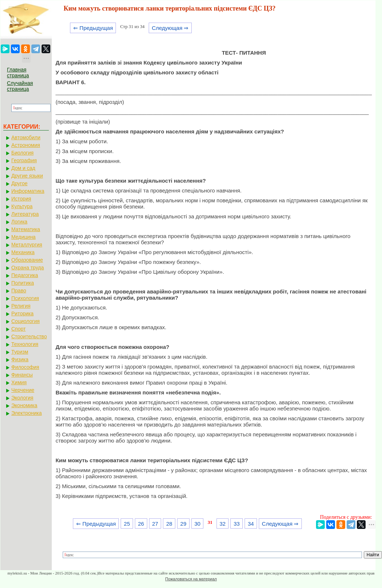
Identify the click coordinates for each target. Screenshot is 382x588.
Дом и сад (23, 168)
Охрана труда (28, 268)
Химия (19, 382)
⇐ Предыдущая (93, 28)
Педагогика (25, 275)
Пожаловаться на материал (191, 579)
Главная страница (18, 73)
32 (223, 524)
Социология (26, 321)
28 (169, 524)
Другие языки (27, 176)
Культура (22, 206)
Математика (26, 229)
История (21, 199)
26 (141, 524)
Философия (25, 367)
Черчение (23, 390)
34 (251, 524)
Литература (25, 214)
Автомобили (26, 137)
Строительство (29, 336)
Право (19, 291)
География (24, 160)
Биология (22, 153)
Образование (27, 260)
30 (197, 524)
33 (237, 524)
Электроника (27, 413)
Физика (20, 359)
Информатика (28, 191)
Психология (25, 298)
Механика (23, 252)
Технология (25, 344)
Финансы (22, 375)
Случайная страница (20, 86)
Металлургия (27, 245)
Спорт (18, 329)
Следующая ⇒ (170, 28)
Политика (23, 283)
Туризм (20, 352)
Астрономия (26, 145)
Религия (21, 306)
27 (155, 524)
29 (184, 524)
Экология (22, 398)
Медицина (24, 237)
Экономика (24, 405)
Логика (19, 222)
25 (127, 524)
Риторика (22, 314)
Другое (19, 183)
